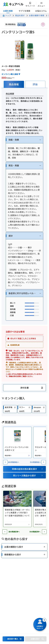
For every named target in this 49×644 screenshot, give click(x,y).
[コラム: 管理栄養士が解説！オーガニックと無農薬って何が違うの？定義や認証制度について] (17, 509)
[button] (24, 140)
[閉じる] (44, 620)
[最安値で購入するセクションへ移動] (13, 639)
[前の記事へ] (5, 532)
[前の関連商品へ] (5, 462)
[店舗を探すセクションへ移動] (36, 639)
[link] (10, 409)
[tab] (14, 84)
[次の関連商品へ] (44, 462)
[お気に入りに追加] (43, 24)
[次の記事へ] (44, 532)
